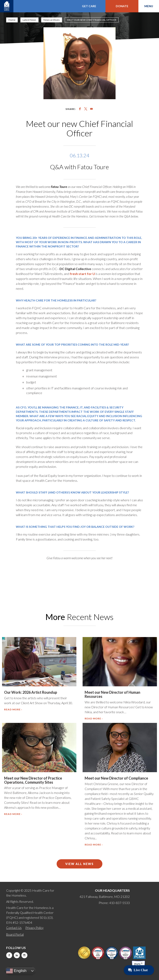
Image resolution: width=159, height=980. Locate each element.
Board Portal (15, 934)
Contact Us (14, 928)
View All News (79, 864)
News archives (52, 20)
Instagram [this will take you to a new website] (24, 955)
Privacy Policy (34, 928)
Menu (149, 6)
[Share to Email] (91, 109)
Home (12, 20)
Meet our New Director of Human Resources (112, 694)
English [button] (16, 971)
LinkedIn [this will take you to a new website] (17, 955)
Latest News (29, 20)
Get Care (89, 6)
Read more (12, 709)
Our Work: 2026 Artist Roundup (31, 692)
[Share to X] (86, 109)
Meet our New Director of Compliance (116, 778)
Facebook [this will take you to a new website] (9, 955)
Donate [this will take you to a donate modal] (122, 6)
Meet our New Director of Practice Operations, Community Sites (33, 780)
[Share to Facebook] (80, 109)
